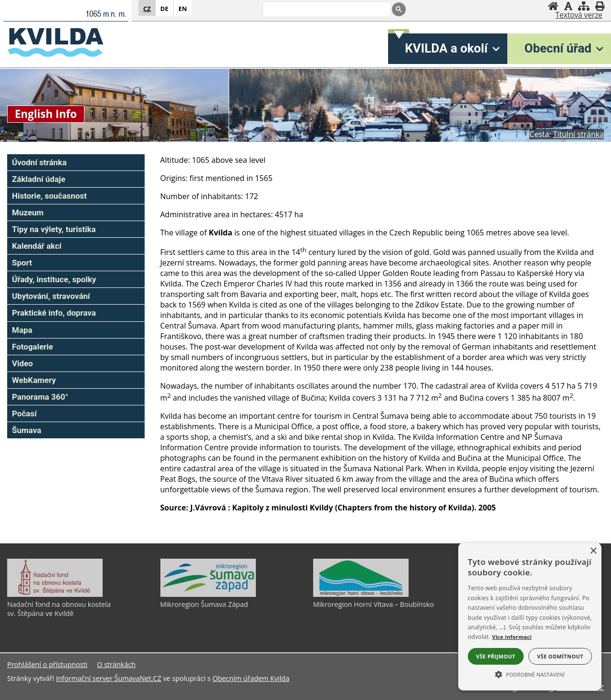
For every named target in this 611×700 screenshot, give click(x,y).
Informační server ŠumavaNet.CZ (109, 678)
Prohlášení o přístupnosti (47, 664)
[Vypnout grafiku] (568, 6)
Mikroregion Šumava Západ (204, 604)
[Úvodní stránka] (553, 6)
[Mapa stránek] (584, 6)
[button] (530, 674)
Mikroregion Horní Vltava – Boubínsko (374, 604)
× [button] (593, 551)
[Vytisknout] (600, 6)
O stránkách (116, 664)
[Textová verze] (579, 15)
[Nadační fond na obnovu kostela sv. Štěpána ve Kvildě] (55, 594)
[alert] (530, 617)
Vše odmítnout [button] (560, 656)
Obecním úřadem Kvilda (251, 678)
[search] (326, 10)
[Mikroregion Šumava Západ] (208, 594)
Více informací (512, 637)
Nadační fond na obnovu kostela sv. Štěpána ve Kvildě (59, 609)
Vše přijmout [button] (495, 656)
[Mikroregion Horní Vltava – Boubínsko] (361, 594)
